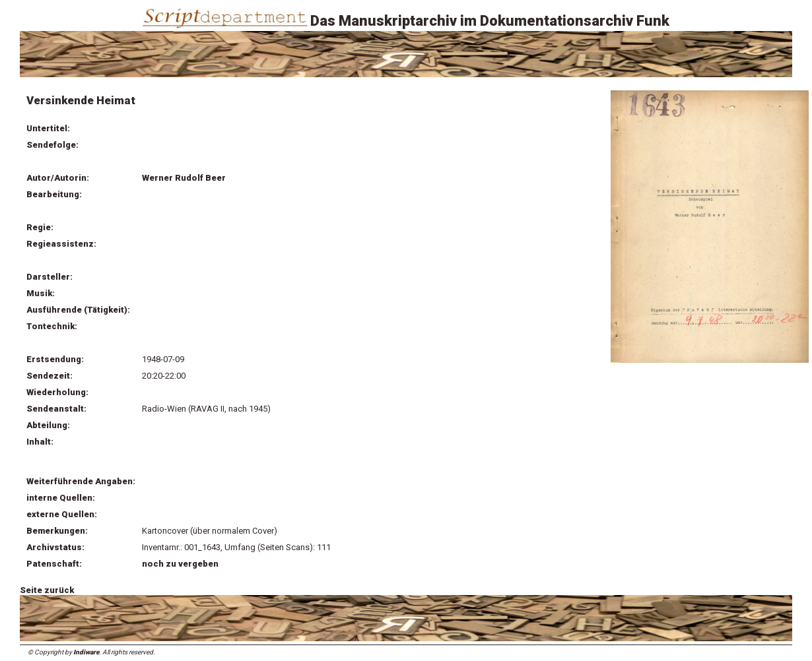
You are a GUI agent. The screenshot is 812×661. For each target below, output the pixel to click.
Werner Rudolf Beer (184, 178)
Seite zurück (47, 590)
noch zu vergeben (180, 564)
